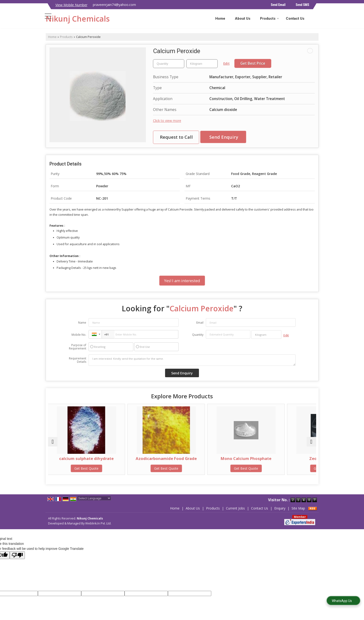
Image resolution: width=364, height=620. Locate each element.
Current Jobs (235, 508)
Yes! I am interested (182, 281)
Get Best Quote (81, 468)
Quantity (198, 335)
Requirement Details (78, 360)
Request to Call (176, 137)
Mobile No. (79, 335)
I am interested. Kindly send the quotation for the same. (192, 360)
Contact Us (295, 18)
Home (220, 18)
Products (270, 18)
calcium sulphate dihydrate (81, 458)
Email (200, 323)
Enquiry (280, 508)
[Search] (316, 18)
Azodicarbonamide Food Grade (148, 461)
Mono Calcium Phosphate (216, 458)
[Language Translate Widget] (94, 498)
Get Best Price (253, 63)
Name (82, 323)
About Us (243, 18)
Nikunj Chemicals (78, 19)
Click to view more (167, 121)
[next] (311, 442)
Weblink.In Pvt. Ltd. (98, 523)
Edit (227, 63)
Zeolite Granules (283, 458)
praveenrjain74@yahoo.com (114, 5)
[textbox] (202, 64)
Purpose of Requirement (78, 347)
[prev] (53, 442)
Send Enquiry (224, 137)
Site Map (298, 508)
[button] (71, 5)
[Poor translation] (17, 555)
